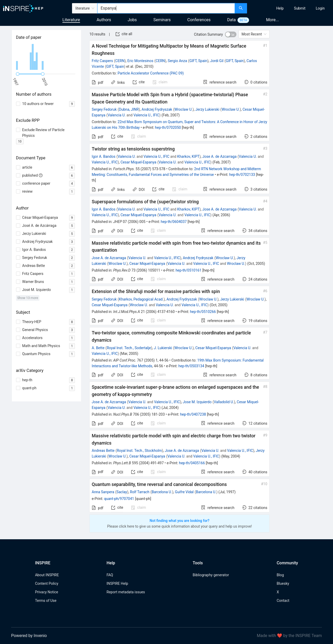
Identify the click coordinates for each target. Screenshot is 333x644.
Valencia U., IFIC (146, 115)
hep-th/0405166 (192, 463)
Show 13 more (28, 298)
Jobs (132, 20)
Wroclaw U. (183, 109)
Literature (71, 20)
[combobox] (166, 8)
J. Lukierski (163, 348)
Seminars (162, 20)
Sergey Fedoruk (104, 109)
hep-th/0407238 (193, 414)
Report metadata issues (126, 592)
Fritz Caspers (102, 61)
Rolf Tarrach (140, 492)
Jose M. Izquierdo (197, 402)
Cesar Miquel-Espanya (139, 162)
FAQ (110, 575)
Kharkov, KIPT (188, 156)
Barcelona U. (162, 492)
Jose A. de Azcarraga (219, 156)
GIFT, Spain (198, 61)
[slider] (18, 74)
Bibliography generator (211, 575)
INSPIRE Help (117, 583)
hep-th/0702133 (242, 175)
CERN (120, 61)
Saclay (122, 492)
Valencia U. (117, 115)
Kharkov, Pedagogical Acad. (141, 299)
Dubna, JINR (129, 109)
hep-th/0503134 (191, 366)
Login (320, 8)
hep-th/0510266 (203, 312)
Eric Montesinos (140, 61)
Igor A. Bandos (103, 156)
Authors (104, 20)
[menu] (291, 8)
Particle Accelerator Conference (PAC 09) (151, 73)
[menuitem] (280, 8)
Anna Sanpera (103, 492)
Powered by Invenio (29, 636)
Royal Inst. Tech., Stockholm (139, 451)
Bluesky (283, 583)
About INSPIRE (47, 575)
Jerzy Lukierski (207, 109)
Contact (283, 601)
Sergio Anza (178, 61)
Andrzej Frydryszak (157, 109)
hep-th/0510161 (189, 270)
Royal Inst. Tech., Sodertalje (129, 348)
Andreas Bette (103, 451)
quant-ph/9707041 (119, 499)
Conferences (199, 20)
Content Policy (47, 583)
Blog (280, 575)
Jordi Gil (217, 61)
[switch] (231, 34)
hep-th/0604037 (174, 222)
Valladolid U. (224, 402)
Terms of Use (46, 601)
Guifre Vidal (184, 492)
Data (231, 20)
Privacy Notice (46, 592)
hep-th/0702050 (168, 128)
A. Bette (98, 348)
